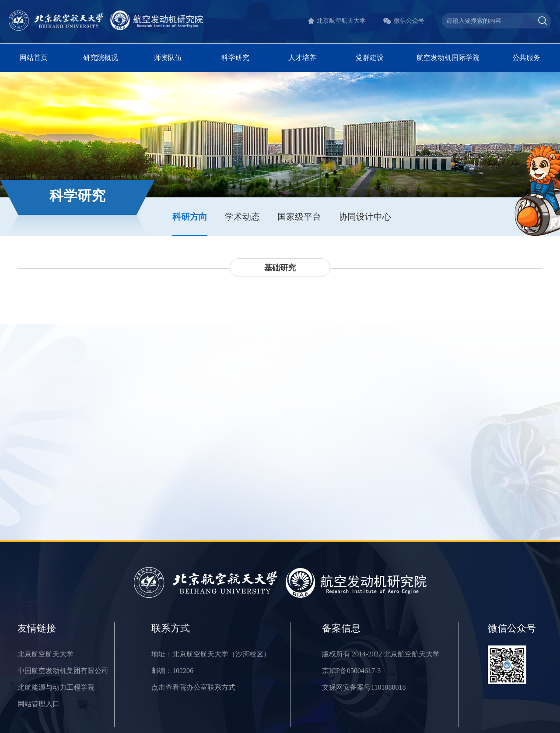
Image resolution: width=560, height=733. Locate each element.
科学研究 (235, 58)
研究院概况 (101, 58)
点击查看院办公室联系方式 (193, 687)
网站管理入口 (38, 704)
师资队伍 (168, 58)
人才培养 (302, 58)
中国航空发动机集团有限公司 (63, 671)
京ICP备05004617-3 (351, 671)
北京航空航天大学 (341, 21)
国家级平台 (299, 217)
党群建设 (370, 58)
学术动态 (242, 217)
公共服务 (526, 58)
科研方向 (190, 217)
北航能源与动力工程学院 (56, 687)
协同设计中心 (365, 217)
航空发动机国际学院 (448, 58)
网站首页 (34, 58)
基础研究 (280, 268)
